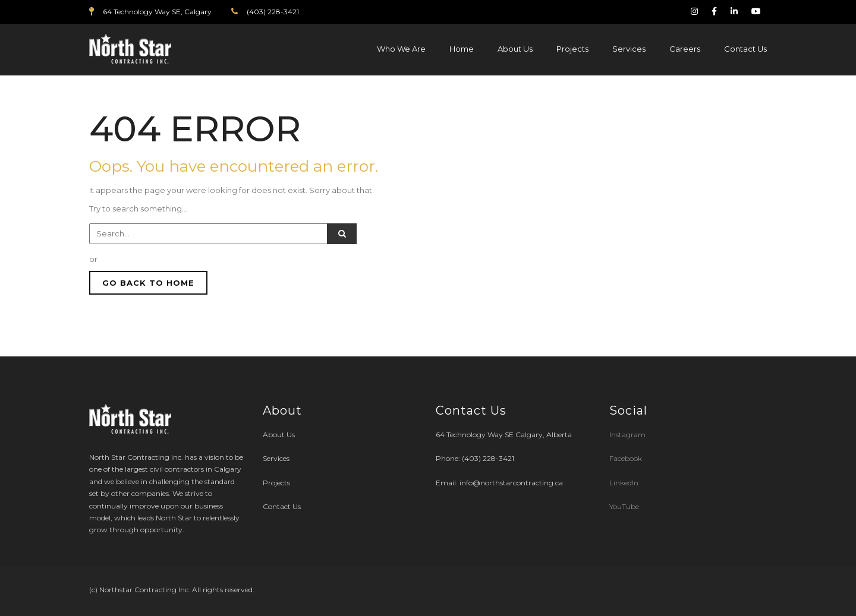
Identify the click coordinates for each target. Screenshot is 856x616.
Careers (685, 49)
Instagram (628, 435)
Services (629, 49)
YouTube (624, 506)
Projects (572, 49)
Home (462, 49)
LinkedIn (624, 483)
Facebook (626, 458)
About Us (515, 49)
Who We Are (401, 49)
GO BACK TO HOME (148, 283)
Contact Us (745, 49)
